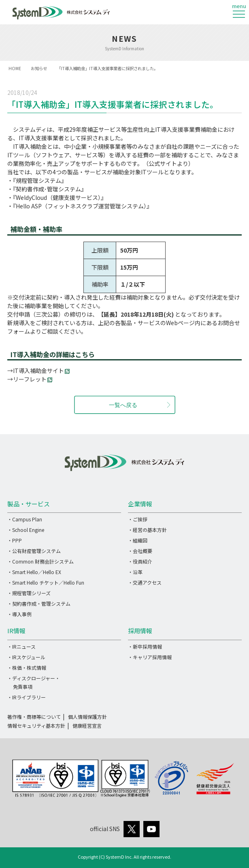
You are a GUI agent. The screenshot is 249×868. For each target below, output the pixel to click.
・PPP (15, 540)
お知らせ (39, 68)
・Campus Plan (25, 519)
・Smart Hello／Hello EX (34, 572)
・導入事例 (19, 614)
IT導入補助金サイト (38, 371)
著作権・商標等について (34, 717)
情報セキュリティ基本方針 (36, 725)
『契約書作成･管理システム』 (50, 189)
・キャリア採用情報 (150, 657)
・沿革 (135, 572)
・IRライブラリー (27, 697)
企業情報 (140, 504)
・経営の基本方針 (147, 530)
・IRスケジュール (26, 657)
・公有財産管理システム (34, 551)
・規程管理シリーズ (29, 593)
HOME (15, 68)
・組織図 (138, 540)
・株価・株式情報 (27, 668)
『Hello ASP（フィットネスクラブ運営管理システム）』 (83, 206)
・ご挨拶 (138, 519)
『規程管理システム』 (40, 180)
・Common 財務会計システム (40, 561)
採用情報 (140, 631)
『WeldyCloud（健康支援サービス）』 (60, 197)
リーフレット (33, 379)
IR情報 (16, 631)
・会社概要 (140, 551)
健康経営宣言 (87, 725)
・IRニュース (21, 646)
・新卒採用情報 (145, 646)
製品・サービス (29, 504)
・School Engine (26, 530)
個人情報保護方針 (87, 717)
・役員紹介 (140, 561)
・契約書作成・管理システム (39, 603)
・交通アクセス (145, 582)
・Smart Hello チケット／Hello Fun (46, 582)
